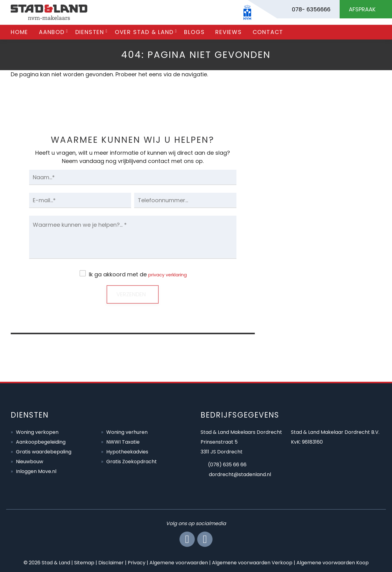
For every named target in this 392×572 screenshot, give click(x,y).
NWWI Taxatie (123, 441)
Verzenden (131, 294)
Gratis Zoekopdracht (132, 461)
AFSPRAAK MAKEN (323, 329)
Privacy (137, 562)
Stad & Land (56, 562)
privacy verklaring (168, 274)
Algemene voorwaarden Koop (333, 562)
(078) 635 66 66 (227, 464)
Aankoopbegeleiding (41, 441)
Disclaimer (111, 562)
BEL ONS (322, 214)
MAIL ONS (322, 271)
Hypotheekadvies (127, 451)
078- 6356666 (311, 9)
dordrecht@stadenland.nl (240, 474)
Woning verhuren (127, 432)
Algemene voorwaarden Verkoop (252, 562)
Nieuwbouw (30, 461)
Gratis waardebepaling (44, 451)
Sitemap (84, 562)
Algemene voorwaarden (179, 562)
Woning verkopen (37, 432)
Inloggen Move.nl (36, 471)
